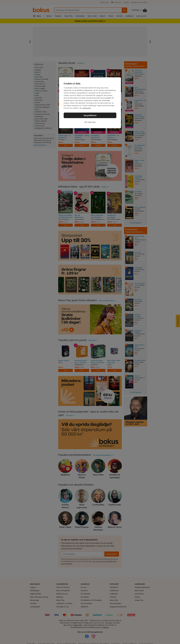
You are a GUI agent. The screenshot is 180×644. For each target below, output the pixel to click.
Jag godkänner (90, 115)
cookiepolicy (87, 108)
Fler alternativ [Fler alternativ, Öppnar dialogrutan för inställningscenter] (90, 122)
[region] (90, 103)
